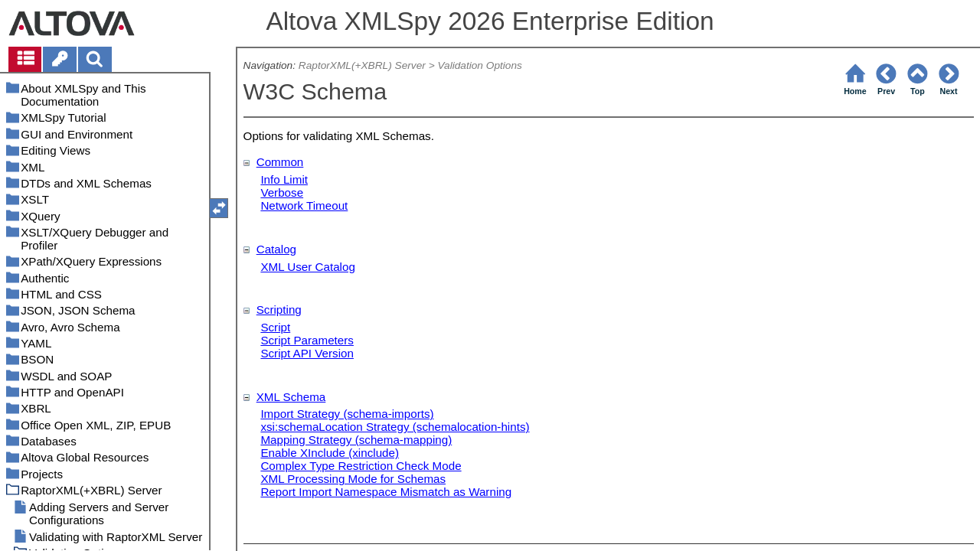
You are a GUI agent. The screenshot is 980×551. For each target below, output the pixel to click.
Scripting (279, 310)
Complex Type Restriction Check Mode (361, 466)
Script (275, 327)
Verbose (282, 192)
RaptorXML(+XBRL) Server (362, 65)
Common (280, 162)
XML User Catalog (308, 267)
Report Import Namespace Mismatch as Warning (386, 492)
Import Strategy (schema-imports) (347, 414)
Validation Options (479, 65)
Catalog (276, 249)
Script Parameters (307, 340)
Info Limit (284, 179)
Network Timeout (304, 205)
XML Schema (291, 397)
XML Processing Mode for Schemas (353, 479)
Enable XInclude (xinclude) (330, 453)
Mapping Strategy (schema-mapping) (356, 440)
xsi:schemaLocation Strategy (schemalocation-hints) (395, 427)
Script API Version (307, 353)
